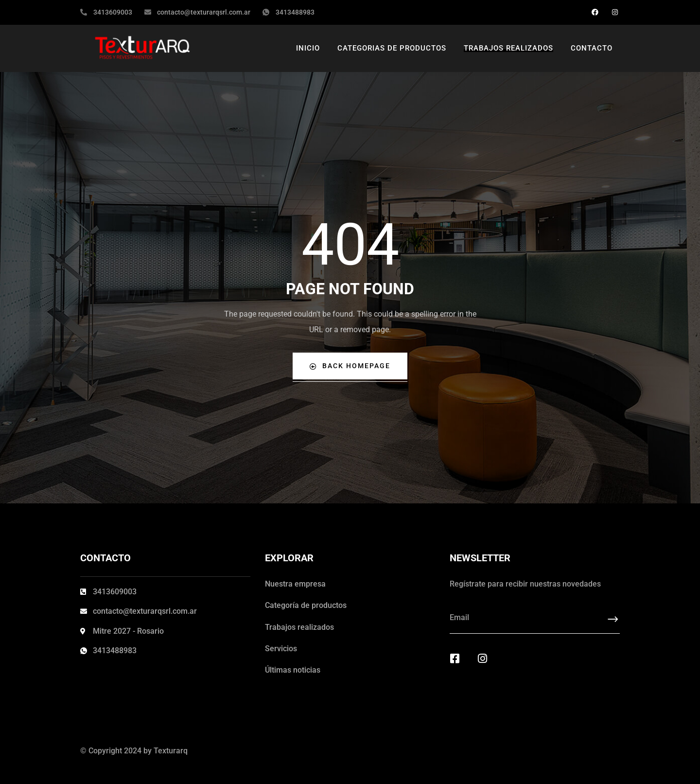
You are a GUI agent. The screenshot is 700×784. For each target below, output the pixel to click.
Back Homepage (350, 366)
